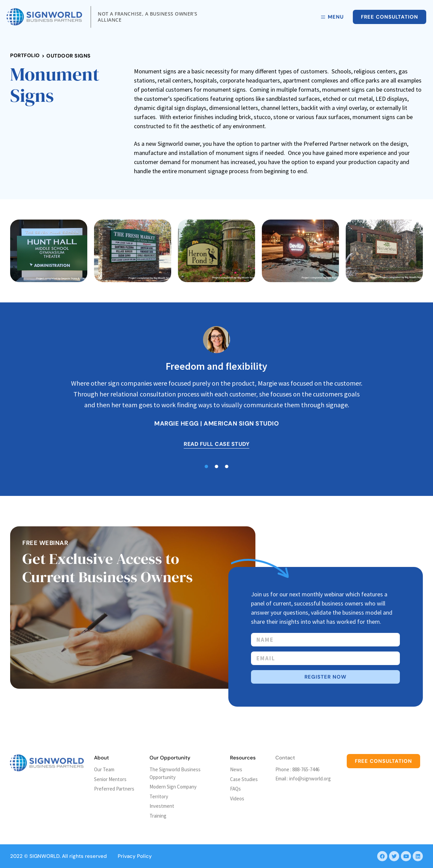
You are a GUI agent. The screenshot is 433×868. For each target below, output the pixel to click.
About (101, 758)
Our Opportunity (170, 758)
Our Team (104, 769)
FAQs (235, 789)
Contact (285, 758)
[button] (206, 466)
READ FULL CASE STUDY (216, 444)
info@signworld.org (310, 779)
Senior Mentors (110, 779)
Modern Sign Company (173, 787)
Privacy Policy (135, 856)
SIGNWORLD (44, 856)
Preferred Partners (114, 789)
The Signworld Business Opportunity (175, 773)
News (236, 769)
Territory (159, 796)
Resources (243, 758)
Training (158, 816)
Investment (162, 806)
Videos (237, 798)
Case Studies (244, 779)
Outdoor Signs (69, 56)
